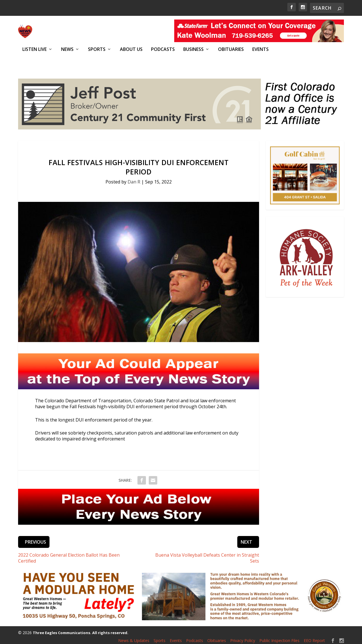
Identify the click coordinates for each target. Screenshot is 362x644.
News (67, 49)
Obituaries (231, 49)
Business (193, 49)
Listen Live (35, 49)
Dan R (134, 179)
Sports (97, 49)
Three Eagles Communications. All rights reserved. (81, 630)
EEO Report (314, 637)
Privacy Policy (243, 637)
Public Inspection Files (279, 637)
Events (260, 49)
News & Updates (134, 637)
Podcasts (163, 49)
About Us (131, 49)
